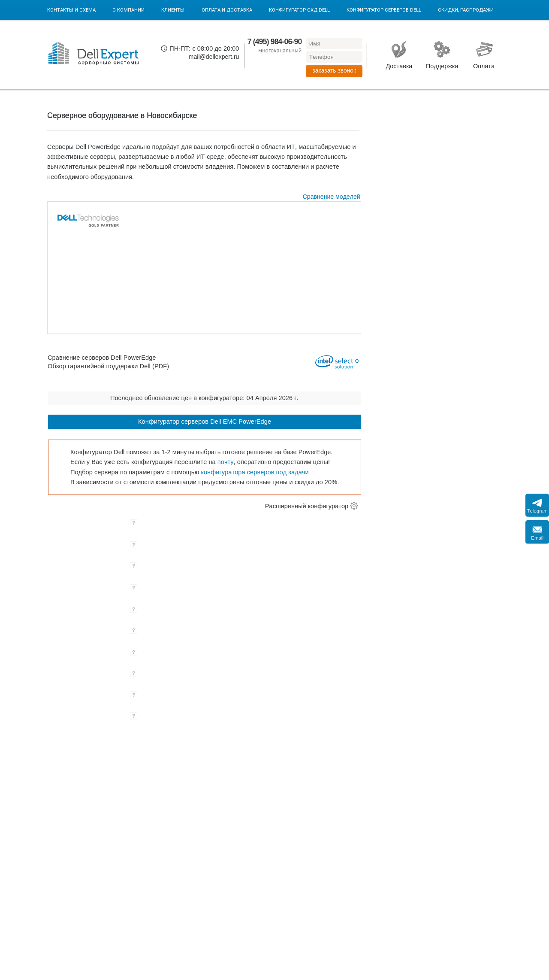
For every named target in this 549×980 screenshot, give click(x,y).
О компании (128, 10)
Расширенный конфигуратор (307, 506)
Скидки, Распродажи (466, 10)
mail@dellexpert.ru (214, 57)
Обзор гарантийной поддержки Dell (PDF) (108, 366)
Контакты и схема (71, 10)
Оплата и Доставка (227, 10)
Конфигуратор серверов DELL (384, 10)
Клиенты (173, 10)
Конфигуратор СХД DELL (299, 10)
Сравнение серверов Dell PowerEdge (102, 357)
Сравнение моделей (332, 197)
